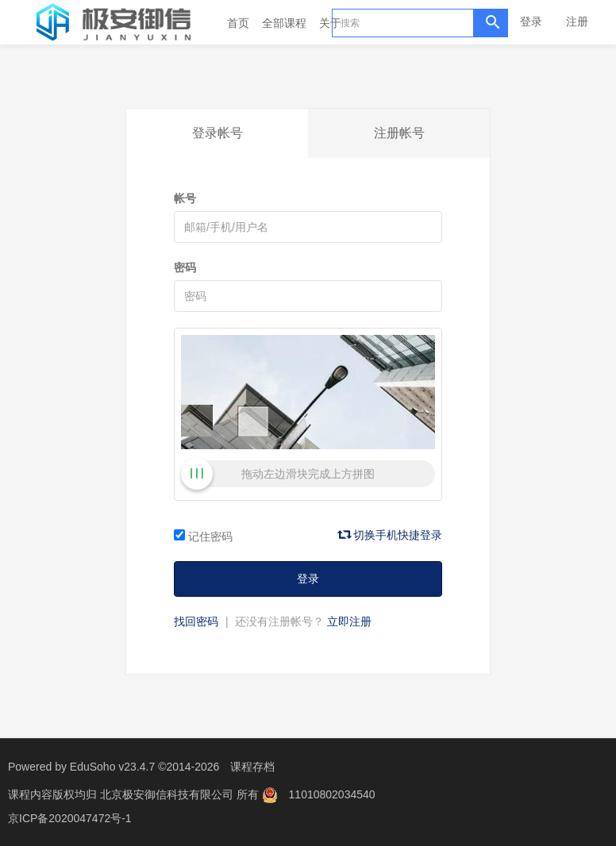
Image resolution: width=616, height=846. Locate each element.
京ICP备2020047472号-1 (70, 818)
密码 (185, 267)
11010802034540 (332, 794)
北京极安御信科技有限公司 (168, 794)
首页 (238, 23)
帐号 (185, 198)
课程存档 (252, 767)
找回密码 (196, 621)
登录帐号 (218, 133)
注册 (577, 21)
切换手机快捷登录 (391, 535)
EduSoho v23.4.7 (112, 767)
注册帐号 (399, 133)
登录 (531, 21)
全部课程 (284, 23)
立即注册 (349, 621)
